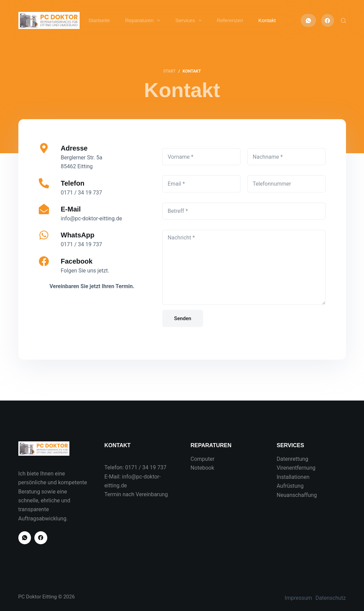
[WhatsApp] (308, 20)
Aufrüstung (290, 486)
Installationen (293, 477)
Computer (203, 459)
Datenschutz (330, 598)
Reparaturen (144, 20)
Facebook (77, 261)
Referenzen (230, 20)
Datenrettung (292, 459)
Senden (183, 318)
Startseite (99, 20)
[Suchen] (343, 21)
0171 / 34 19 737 (146, 467)
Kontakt (267, 20)
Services (190, 20)
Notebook (202, 468)
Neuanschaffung (297, 495)
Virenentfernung (296, 468)
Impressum (299, 598)
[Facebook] (328, 20)
